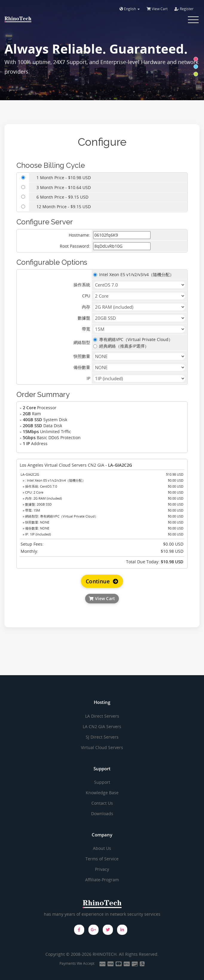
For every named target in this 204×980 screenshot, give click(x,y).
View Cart (157, 9)
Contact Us (102, 803)
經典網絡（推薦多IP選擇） (121, 346)
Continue (102, 581)
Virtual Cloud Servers (102, 747)
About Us (102, 848)
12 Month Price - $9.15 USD (64, 207)
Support (102, 782)
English (130, 9)
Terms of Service (102, 859)
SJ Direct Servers (102, 737)
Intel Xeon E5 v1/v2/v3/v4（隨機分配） (134, 274)
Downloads (102, 814)
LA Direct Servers (102, 716)
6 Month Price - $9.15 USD (62, 197)
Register (184, 9)
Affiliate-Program (102, 880)
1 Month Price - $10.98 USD (64, 178)
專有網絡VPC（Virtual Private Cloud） (133, 339)
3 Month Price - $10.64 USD (64, 187)
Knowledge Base (102, 793)
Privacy (102, 869)
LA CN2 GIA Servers (102, 726)
